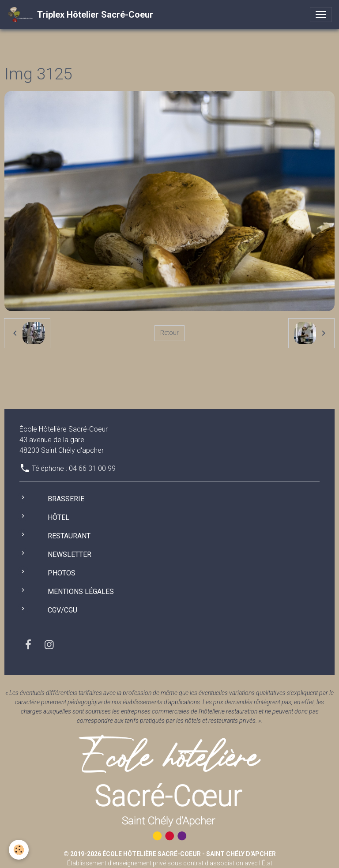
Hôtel (58, 517)
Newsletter (70, 554)
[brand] (80, 15)
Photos (62, 573)
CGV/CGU (62, 610)
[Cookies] (19, 850)
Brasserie (66, 499)
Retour (169, 333)
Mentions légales (81, 592)
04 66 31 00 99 (92, 468)
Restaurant (69, 536)
